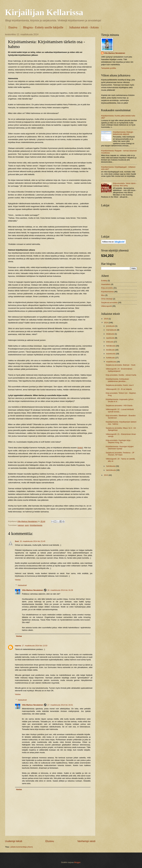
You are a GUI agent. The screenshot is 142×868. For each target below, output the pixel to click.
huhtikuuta (111, 358)
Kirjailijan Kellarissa (44, 12)
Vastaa (18, 580)
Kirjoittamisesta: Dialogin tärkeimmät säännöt (123, 133)
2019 (106, 319)
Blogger (77, 862)
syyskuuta (111, 338)
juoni (27, 525)
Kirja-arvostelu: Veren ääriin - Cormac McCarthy (125, 184)
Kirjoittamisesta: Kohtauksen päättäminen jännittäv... (117, 380)
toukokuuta (111, 354)
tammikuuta (111, 470)
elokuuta (110, 342)
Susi (17, 541)
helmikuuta (111, 466)
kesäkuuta (111, 350)
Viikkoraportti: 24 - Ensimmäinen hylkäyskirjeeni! (119, 370)
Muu (103, 295)
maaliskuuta (111, 362)
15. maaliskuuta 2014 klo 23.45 (32, 541)
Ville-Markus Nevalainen (32, 590)
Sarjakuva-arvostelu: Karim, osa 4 (120, 385)
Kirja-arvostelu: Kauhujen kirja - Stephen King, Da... (119, 441)
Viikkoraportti (106, 306)
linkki (80, 448)
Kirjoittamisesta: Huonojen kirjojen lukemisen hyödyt (120, 448)
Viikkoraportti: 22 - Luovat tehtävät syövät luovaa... (120, 410)
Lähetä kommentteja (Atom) (21, 847)
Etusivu (13, 27)
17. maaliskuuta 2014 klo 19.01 (60, 705)
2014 (106, 323)
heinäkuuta (111, 346)
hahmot (21, 525)
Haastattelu (106, 284)
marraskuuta (112, 330)
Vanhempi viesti (86, 841)
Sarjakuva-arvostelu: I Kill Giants (119, 405)
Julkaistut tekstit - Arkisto (84, 27)
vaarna (18, 646)
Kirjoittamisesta (36, 525)
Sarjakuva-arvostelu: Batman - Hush (121, 365)
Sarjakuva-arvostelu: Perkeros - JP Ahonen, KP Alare (120, 454)
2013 (106, 475)
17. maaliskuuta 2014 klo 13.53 (35, 646)
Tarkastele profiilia (109, 68)
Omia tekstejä (107, 299)
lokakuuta (110, 334)
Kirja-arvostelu (107, 288)
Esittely (104, 281)
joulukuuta (111, 326)
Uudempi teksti (14, 841)
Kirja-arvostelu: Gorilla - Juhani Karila (121, 375)
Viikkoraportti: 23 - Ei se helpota (119, 389)
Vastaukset (22, 585)
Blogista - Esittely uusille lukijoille (43, 27)
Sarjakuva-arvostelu (109, 302)
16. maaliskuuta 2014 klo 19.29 (60, 590)
